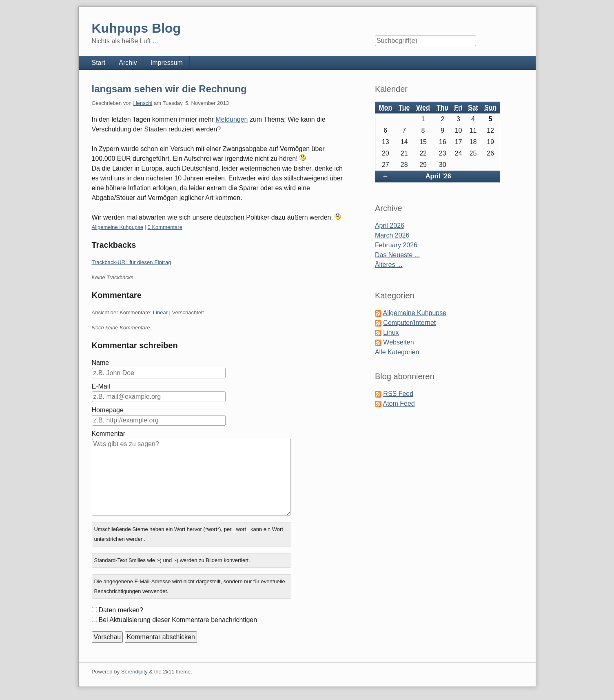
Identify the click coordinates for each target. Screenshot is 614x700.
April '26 (438, 176)
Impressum (167, 63)
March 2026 (392, 235)
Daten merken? (121, 610)
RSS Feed (398, 394)
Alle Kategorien (397, 352)
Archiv (128, 63)
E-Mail (101, 386)
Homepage (108, 410)
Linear (160, 312)
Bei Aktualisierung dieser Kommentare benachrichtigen (178, 620)
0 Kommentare (165, 227)
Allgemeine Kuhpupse (117, 227)
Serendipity (134, 672)
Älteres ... (389, 265)
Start (99, 63)
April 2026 (390, 226)
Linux (391, 332)
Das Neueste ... (397, 255)
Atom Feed (399, 403)
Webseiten (398, 342)
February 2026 (396, 245)
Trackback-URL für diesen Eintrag (132, 262)
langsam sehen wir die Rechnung (169, 89)
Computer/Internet (409, 323)
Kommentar (109, 434)
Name (101, 363)
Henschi (143, 103)
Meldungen (232, 119)
